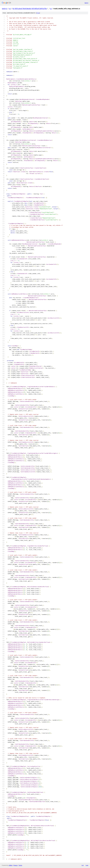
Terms (20, 865)
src (10, 9)
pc (51, 9)
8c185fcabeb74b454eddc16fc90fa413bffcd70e (30, 9)
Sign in (86, 3)
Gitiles (11, 865)
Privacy (15, 865)
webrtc (5, 9)
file (38, 13)
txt (83, 865)
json (87, 865)
